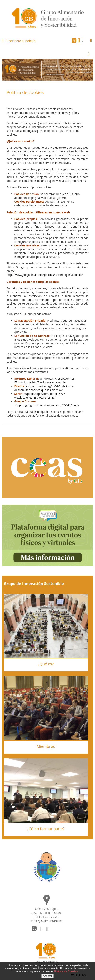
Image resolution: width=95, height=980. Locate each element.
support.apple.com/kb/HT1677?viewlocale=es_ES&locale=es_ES (40, 396)
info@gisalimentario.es (47, 921)
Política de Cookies (66, 971)
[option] (48, 70)
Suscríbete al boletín (21, 41)
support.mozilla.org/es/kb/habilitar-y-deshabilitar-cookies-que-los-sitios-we (44, 388)
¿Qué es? (46, 664)
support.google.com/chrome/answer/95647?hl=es (47, 405)
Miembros (46, 746)
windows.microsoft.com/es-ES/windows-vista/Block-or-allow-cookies (45, 380)
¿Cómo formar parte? (46, 829)
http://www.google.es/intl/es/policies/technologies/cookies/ (45, 275)
